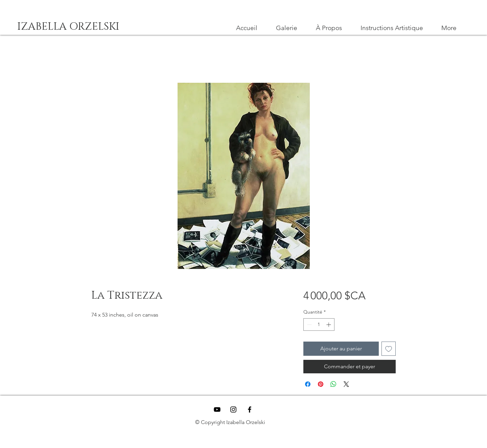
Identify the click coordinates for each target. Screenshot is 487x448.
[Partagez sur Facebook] (308, 384)
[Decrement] (309, 325)
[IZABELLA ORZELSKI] (68, 27)
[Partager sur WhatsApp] (333, 384)
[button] (392, 28)
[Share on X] (346, 384)
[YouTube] (217, 409)
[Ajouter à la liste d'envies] (389, 349)
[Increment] (329, 325)
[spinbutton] (319, 325)
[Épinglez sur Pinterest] (321, 384)
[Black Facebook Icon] (250, 409)
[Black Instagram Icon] (233, 409)
